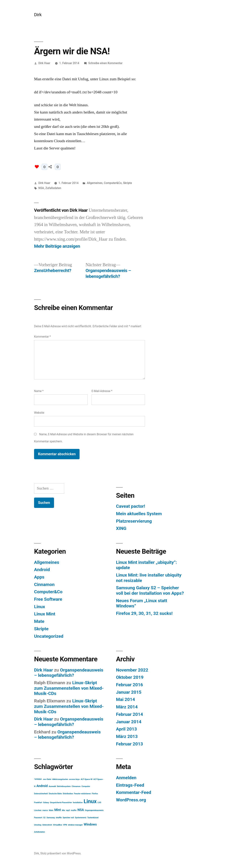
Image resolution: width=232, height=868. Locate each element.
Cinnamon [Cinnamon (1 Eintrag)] (76, 786)
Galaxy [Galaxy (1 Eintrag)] (46, 803)
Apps (39, 577)
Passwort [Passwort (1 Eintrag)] (38, 818)
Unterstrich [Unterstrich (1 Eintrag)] (47, 825)
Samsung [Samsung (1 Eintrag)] (51, 818)
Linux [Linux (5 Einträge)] (90, 801)
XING (121, 528)
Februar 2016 (130, 685)
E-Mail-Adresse (102, 391)
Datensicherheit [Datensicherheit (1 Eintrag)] (41, 794)
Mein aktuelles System (139, 514)
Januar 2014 (129, 722)
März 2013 (127, 736)
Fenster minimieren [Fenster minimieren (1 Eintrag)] (82, 794)
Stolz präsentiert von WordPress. (61, 853)
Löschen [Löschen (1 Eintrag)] (38, 810)
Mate (39, 621)
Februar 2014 (130, 714)
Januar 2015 (129, 692)
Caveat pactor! (131, 506)
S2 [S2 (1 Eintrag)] (44, 818)
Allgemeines (95, 183)
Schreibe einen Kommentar (105, 63)
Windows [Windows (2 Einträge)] (90, 824)
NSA (41, 188)
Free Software (48, 599)
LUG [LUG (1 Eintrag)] (99, 803)
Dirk (38, 15)
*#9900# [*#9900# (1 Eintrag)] (38, 779)
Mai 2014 (125, 699)
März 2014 (127, 707)
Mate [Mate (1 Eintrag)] (51, 810)
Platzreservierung (134, 521)
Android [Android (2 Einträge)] (42, 786)
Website (39, 413)
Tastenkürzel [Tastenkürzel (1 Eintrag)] (93, 818)
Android (42, 570)
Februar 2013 (130, 744)
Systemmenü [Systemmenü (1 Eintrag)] (81, 818)
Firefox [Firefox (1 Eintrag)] (95, 794)
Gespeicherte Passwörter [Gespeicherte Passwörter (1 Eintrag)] (61, 803)
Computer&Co (113, 183)
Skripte (128, 183)
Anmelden (126, 778)
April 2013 (126, 729)
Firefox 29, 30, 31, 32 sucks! (144, 613)
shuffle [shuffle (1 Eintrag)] (59, 818)
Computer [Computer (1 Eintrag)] (86, 786)
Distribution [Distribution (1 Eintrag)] (68, 794)
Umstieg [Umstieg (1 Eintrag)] (38, 825)
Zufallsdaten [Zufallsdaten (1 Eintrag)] (40, 832)
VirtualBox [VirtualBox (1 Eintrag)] (58, 825)
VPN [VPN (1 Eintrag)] (65, 825)
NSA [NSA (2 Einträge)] (81, 810)
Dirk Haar (44, 63)
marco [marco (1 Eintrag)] (45, 810)
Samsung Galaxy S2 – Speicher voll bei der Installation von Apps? (150, 590)
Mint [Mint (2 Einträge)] (58, 810)
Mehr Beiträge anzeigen (57, 246)
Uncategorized (49, 636)
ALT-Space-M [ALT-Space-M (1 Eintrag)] (86, 779)
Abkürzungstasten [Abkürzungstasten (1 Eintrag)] (60, 779)
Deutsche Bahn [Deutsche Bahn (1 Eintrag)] (55, 794)
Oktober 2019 (130, 677)
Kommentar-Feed (134, 792)
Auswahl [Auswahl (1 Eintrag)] (52, 786)
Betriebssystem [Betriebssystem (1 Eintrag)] (64, 786)
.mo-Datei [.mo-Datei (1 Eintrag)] (47, 779)
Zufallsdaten (53, 188)
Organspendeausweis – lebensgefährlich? (69, 673)
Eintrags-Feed (130, 785)
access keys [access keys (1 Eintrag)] (74, 779)
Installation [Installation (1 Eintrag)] (78, 803)
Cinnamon (44, 584)
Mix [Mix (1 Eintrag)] (63, 810)
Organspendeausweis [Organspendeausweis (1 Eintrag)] (94, 810)
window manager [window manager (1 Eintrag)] (75, 825)
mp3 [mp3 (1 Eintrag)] (68, 810)
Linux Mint (45, 614)
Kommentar (42, 337)
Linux (40, 607)
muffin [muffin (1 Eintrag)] (74, 810)
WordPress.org (131, 800)
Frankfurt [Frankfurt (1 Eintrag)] (38, 803)
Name (39, 391)
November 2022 (132, 670)
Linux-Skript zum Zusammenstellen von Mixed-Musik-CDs (69, 688)
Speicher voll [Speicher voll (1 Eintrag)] (68, 818)
